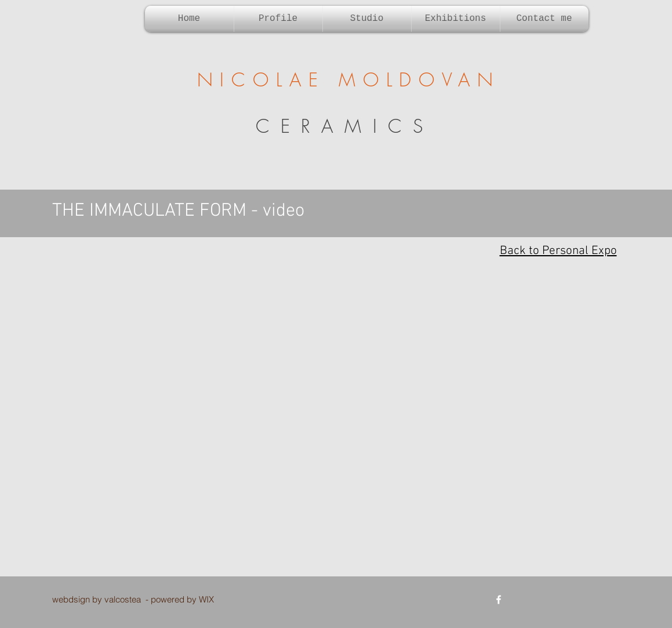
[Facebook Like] (563, 600)
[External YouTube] (336, 422)
